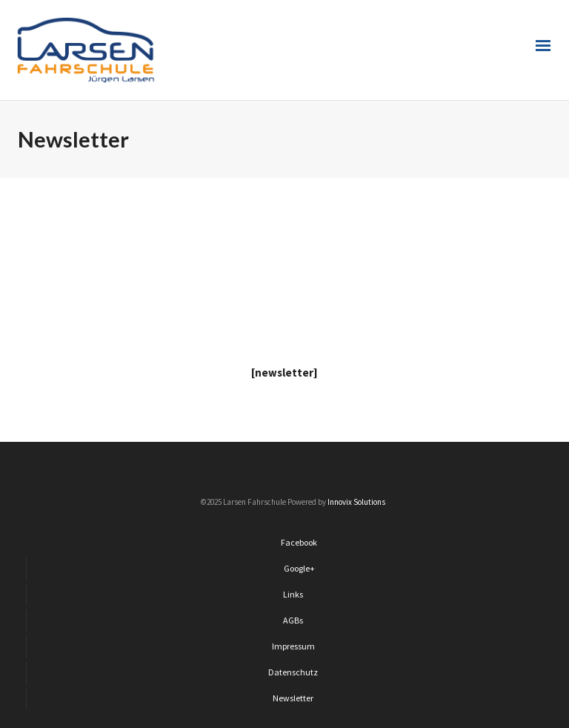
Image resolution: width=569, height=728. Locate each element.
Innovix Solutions (356, 502)
